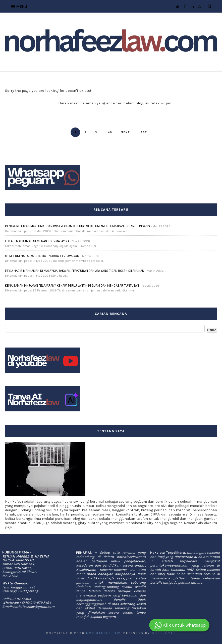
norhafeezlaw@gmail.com (34, 607)
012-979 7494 (20, 599)
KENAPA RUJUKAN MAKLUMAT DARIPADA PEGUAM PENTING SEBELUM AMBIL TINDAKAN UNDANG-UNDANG (77, 226)
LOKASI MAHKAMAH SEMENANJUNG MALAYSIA (37, 241)
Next (125, 132)
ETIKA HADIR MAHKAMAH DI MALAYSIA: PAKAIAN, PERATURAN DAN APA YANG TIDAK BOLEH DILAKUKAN (75, 271)
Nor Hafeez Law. (104, 633)
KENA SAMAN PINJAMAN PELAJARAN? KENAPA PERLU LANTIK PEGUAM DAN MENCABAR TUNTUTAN (72, 286)
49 (110, 132)
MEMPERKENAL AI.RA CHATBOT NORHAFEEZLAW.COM (42, 256)
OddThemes (164, 633)
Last (143, 132)
